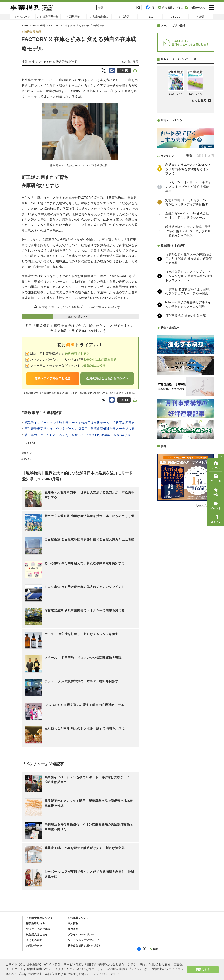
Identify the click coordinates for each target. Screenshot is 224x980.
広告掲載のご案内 (171, 8)
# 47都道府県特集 (48, 17)
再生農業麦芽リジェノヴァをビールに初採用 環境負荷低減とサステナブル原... (81, 429)
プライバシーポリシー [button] (108, 974)
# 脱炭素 (124, 17)
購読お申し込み (36, 923)
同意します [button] (203, 970)
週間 (200, 155)
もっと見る (31, 443)
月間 (211, 155)
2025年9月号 (39, 26)
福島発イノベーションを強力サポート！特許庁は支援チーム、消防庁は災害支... (81, 423)
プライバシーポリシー (81, 934)
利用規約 (73, 929)
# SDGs (175, 17)
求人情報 (73, 923)
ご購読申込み (195, 8)
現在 (189, 155)
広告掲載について (79, 918)
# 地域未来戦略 (99, 17)
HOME (25, 26)
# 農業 (201, 17)
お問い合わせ (34, 946)
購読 (154, 949)
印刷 (124, 71)
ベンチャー (28, 459)
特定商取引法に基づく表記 (84, 946)
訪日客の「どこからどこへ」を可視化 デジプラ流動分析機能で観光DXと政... (79, 435)
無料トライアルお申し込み (53, 378)
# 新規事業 (74, 17)
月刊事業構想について (40, 918)
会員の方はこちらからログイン (107, 378)
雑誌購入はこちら (37, 934)
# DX (150, 17)
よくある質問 (34, 940)
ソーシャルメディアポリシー (85, 940)
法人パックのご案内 (38, 929)
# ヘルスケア (22, 17)
